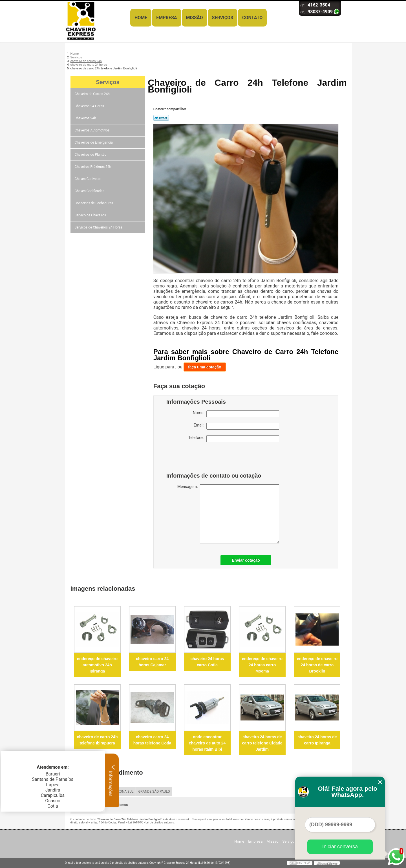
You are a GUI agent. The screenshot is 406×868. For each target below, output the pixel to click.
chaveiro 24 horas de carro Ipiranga (317, 740)
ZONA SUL (125, 792)
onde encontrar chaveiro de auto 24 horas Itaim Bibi (207, 743)
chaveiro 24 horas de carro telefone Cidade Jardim (262, 743)
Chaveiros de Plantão (91, 155)
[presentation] (202, 459)
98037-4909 (320, 12)
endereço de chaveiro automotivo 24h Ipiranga (97, 665)
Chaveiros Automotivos (93, 130)
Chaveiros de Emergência (94, 142)
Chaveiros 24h (86, 118)
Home (141, 18)
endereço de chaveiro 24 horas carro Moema (262, 665)
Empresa (166, 18)
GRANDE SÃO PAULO (154, 792)
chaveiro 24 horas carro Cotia (207, 662)
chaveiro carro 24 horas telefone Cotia (152, 740)
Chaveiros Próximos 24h (93, 167)
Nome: (236, 414)
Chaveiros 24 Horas (90, 106)
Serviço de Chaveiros (91, 215)
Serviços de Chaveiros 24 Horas (99, 227)
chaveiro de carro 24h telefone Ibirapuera (97, 740)
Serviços (223, 18)
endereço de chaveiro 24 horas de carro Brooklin (317, 665)
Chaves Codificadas (90, 191)
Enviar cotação (246, 560)
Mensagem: (228, 514)
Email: (236, 426)
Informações (112, 780)
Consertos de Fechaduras (94, 203)
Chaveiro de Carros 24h (93, 94)
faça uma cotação (205, 367)
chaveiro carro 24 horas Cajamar (152, 662)
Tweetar (161, 118)
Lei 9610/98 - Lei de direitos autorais (151, 822)
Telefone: (234, 439)
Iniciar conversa (340, 847)
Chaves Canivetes (89, 179)
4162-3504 (319, 5)
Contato (252, 18)
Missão (195, 18)
